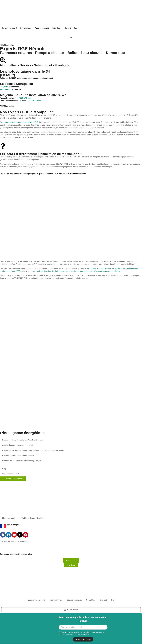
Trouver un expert (42, 28)
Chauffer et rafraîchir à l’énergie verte (18, 455)
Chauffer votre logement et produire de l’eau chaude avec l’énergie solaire (34, 450)
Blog (4, 469)
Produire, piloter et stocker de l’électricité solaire (23, 440)
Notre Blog (56, 28)
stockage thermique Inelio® (47, 271)
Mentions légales (10, 518)
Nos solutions (25, 28)
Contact (68, 28)
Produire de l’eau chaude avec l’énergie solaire (23, 461)
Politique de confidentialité (33, 518)
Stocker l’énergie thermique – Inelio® (18, 445)
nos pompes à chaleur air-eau (99, 268)
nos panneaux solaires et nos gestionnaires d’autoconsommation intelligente (90, 271)
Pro (76, 28)
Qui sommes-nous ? (9, 28)
